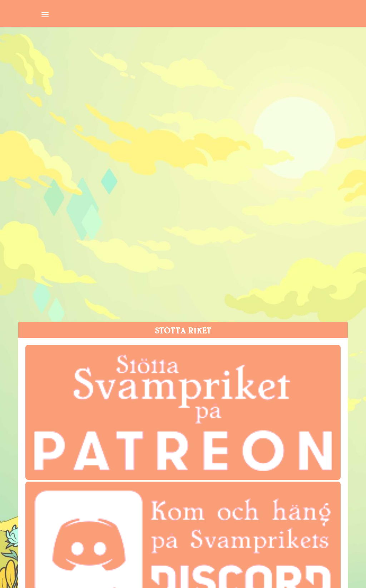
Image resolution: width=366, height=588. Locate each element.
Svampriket (38, 172)
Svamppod (96, 172)
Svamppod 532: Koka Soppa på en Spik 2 (91, 152)
